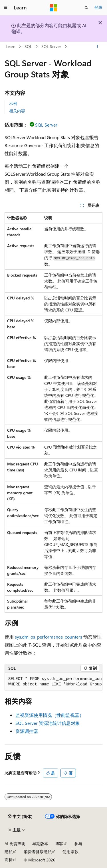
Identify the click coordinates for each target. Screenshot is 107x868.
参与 (78, 844)
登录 (98, 7)
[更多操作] (97, 47)
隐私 (9, 852)
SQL (28, 46)
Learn (11, 46)
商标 (9, 860)
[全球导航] (6, 8)
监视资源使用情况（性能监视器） (50, 715)
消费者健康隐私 (38, 852)
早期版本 (40, 844)
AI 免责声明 (15, 844)
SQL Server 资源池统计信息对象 (48, 723)
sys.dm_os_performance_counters (49, 637)
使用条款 (70, 852)
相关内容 (17, 111)
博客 (59, 844)
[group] (53, 682)
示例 (13, 103)
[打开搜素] (86, 8)
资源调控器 (27, 731)
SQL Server (51, 46)
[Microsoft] (54, 8)
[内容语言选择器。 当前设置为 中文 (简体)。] (20, 817)
